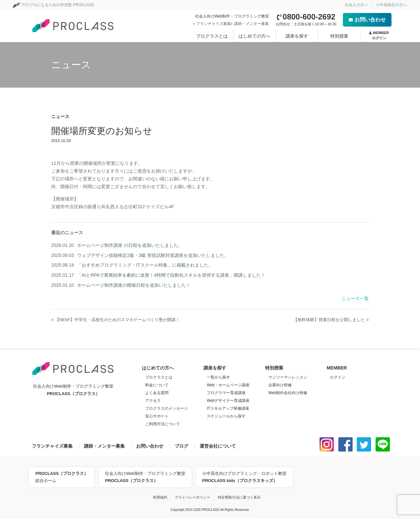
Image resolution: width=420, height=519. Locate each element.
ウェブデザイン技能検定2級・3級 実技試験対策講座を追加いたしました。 (153, 255)
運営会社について (218, 446)
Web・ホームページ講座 (228, 385)
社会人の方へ (356, 5)
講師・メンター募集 (251, 24)
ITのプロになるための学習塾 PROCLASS (53, 5)
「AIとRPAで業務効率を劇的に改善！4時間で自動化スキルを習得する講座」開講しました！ (171, 275)
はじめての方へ (254, 36)
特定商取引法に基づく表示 (239, 497)
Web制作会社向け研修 (288, 393)
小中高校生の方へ (391, 5)
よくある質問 (157, 393)
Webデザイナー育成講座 (228, 401)
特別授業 (339, 36)
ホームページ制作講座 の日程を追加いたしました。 (130, 245)
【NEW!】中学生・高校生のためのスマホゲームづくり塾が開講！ (117, 320)
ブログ (181, 446)
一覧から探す (218, 377)
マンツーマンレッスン (288, 377)
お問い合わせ (367, 20)
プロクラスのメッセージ (167, 408)
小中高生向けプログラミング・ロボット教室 (244, 478)
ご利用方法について (163, 424)
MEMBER (379, 36)
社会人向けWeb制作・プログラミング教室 (145, 478)
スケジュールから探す (226, 416)
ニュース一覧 (355, 298)
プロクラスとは (212, 36)
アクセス (153, 401)
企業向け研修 (280, 385)
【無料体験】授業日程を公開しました (329, 320)
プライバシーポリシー (192, 497)
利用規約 (160, 497)
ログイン (338, 377)
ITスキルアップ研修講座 (228, 408)
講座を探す (297, 36)
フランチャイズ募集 (213, 24)
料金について (157, 385)
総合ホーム (62, 477)
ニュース (60, 116)
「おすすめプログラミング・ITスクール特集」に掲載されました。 (145, 265)
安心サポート (157, 416)
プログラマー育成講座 (226, 393)
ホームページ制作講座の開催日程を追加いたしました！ (134, 285)
